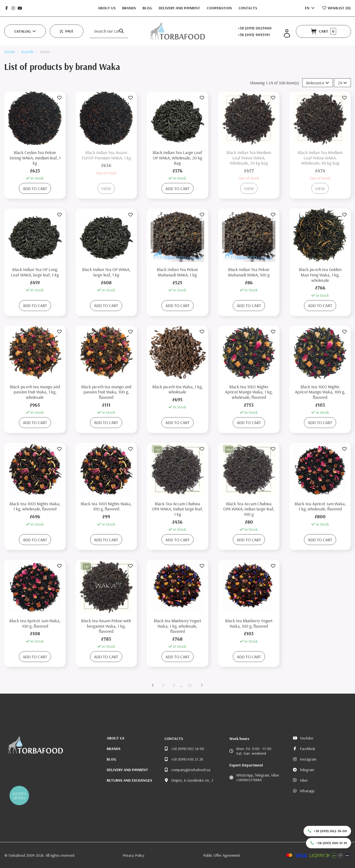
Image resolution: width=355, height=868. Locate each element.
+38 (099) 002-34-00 (327, 831)
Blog (148, 8)
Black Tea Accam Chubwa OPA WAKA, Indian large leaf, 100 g (249, 509)
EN (310, 8)
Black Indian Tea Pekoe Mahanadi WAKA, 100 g (249, 272)
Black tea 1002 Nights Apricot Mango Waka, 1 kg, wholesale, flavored (249, 392)
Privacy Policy (133, 855)
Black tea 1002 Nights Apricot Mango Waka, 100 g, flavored (320, 392)
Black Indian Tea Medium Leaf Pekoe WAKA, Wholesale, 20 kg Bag (249, 158)
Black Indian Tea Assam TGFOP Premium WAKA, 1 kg (106, 155)
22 (190, 685)
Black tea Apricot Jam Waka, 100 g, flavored (35, 623)
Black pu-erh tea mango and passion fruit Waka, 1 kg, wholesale (35, 392)
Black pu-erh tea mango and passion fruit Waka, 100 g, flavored (106, 392)
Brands (130, 8)
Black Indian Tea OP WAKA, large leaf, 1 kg (106, 272)
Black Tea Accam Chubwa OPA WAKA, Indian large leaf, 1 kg (177, 509)
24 (342, 83)
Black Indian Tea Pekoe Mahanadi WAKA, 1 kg (177, 272)
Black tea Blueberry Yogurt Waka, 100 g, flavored (249, 623)
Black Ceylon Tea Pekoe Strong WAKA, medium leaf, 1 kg (35, 158)
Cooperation (220, 8)
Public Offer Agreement (222, 855)
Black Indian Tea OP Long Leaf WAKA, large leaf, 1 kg (35, 272)
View (106, 188)
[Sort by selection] (318, 83)
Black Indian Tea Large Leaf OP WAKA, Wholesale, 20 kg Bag (177, 158)
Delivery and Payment (180, 8)
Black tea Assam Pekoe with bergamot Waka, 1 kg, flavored (106, 626)
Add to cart (35, 188)
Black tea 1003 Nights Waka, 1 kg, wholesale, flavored (35, 506)
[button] (25, 31)
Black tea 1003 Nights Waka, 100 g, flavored (106, 506)
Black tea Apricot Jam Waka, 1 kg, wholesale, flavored (320, 506)
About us (107, 8)
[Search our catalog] (121, 31)
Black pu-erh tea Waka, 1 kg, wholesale (177, 389)
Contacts (248, 8)
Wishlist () (336, 8)
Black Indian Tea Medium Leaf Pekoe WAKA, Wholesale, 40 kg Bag (320, 158)
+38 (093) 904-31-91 (329, 843)
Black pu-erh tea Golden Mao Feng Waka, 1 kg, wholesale (320, 275)
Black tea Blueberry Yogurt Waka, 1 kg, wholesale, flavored (177, 626)
